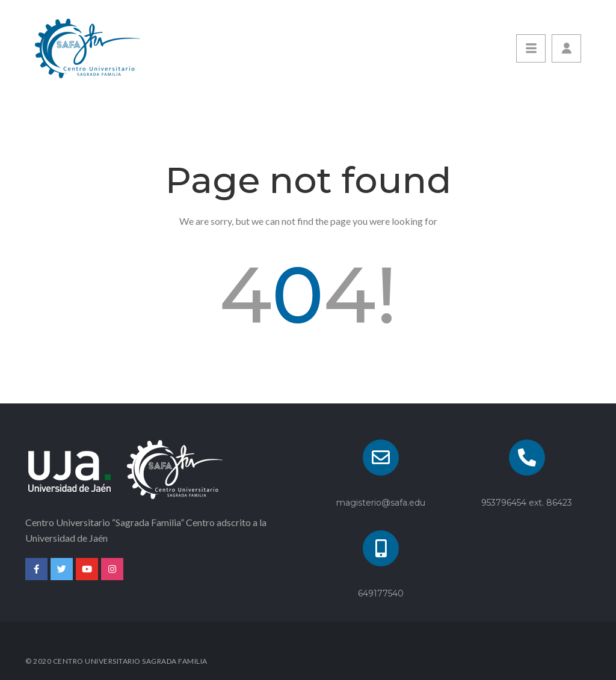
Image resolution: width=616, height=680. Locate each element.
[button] (566, 48)
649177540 (381, 593)
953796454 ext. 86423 (527, 503)
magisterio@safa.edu (381, 503)
